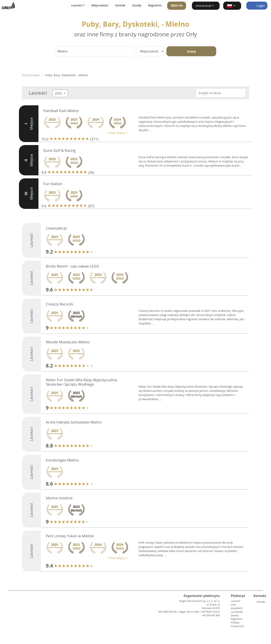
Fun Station (53, 184)
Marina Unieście (59, 498)
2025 (59, 93)
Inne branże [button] (204, 6)
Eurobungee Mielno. (63, 460)
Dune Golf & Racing (60, 150)
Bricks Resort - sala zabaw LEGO (72, 266)
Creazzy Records (59, 304)
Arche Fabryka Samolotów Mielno (74, 422)
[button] (232, 6)
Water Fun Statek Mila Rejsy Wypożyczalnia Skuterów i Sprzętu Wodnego (81, 382)
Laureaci (235, 601)
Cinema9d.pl (56, 228)
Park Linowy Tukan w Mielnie (70, 536)
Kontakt (120, 5)
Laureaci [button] (77, 5)
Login (257, 6)
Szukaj (191, 51)
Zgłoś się (177, 5)
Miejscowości (100, 5)
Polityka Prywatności (237, 624)
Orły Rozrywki (31, 75)
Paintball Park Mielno (61, 111)
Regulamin (155, 5)
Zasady (137, 5)
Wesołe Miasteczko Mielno (68, 342)
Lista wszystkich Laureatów (237, 608)
